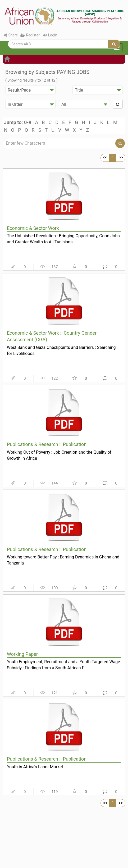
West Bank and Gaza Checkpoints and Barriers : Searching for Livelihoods (61, 350)
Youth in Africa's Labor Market (35, 767)
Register (30, 35)
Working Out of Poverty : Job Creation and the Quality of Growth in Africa (59, 455)
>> (121, 157)
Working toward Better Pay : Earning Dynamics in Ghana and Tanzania (63, 560)
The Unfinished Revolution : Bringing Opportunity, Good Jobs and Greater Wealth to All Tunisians (63, 239)
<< (105, 157)
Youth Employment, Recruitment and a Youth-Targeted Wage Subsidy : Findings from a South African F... (63, 665)
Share (11, 35)
